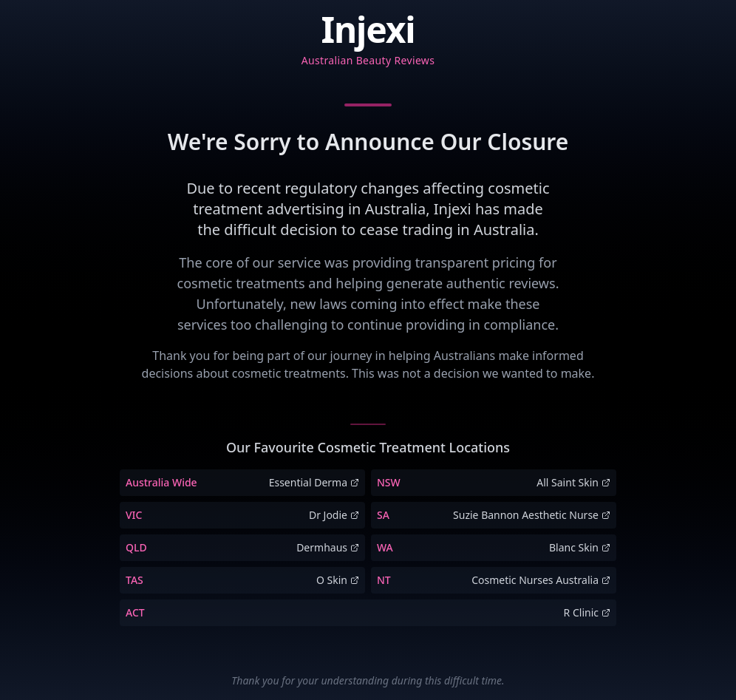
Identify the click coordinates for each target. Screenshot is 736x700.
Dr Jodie (334, 515)
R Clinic (587, 612)
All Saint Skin (573, 482)
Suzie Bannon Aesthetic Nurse (532, 515)
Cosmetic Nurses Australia (541, 580)
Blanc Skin (580, 547)
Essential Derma (314, 482)
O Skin (338, 580)
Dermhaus (328, 547)
